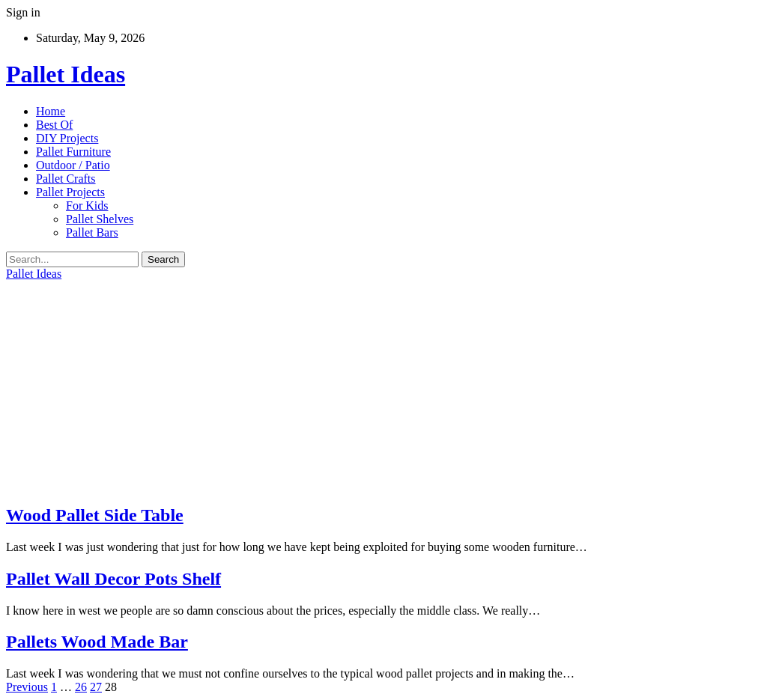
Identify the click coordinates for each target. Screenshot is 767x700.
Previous (27, 687)
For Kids (87, 206)
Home (51, 111)
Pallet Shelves (100, 219)
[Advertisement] (383, 386)
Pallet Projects (70, 192)
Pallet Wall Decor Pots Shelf (113, 579)
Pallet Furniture (73, 152)
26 (81, 687)
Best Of (54, 125)
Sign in (23, 12)
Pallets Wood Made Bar (97, 642)
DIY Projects (67, 138)
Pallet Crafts (66, 179)
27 (96, 687)
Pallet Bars (92, 232)
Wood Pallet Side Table (95, 515)
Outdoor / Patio (73, 165)
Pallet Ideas (66, 74)
